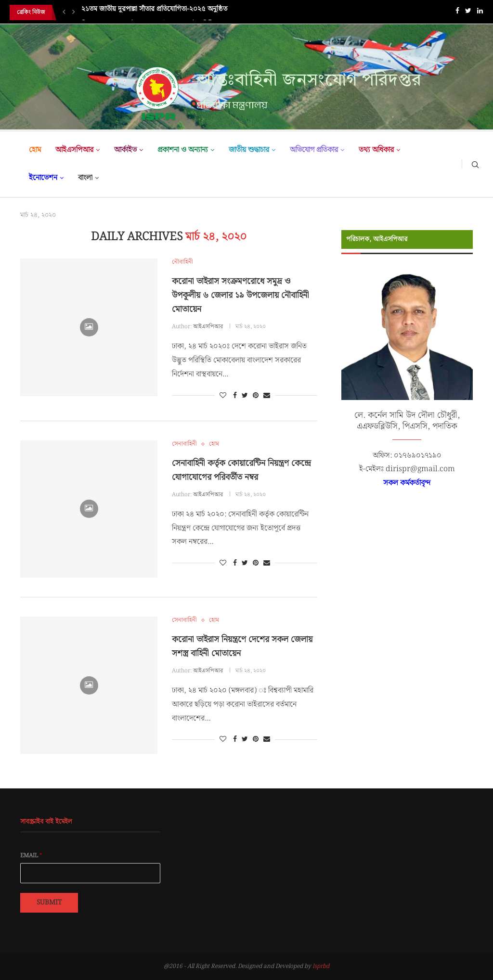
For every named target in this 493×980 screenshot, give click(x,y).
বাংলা (85, 178)
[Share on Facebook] (235, 396)
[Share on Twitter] (245, 396)
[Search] (475, 164)
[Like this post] (223, 396)
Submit (49, 903)
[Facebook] (457, 13)
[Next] (74, 13)
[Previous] (64, 13)
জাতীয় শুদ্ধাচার (249, 150)
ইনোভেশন (43, 178)
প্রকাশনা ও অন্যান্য (183, 150)
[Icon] (89, 327)
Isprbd (321, 966)
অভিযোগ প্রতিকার (314, 150)
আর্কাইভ (125, 150)
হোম (35, 150)
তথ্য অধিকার (376, 150)
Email (31, 856)
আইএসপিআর (74, 150)
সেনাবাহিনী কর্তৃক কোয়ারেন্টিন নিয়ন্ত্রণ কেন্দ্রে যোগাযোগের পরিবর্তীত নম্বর (241, 470)
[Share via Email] (267, 396)
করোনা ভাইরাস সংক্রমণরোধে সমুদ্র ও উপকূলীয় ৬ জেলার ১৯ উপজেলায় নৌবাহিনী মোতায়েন (240, 295)
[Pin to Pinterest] (256, 396)
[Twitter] (468, 13)
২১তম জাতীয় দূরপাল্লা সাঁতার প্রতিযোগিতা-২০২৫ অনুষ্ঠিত (154, 13)
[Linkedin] (480, 13)
